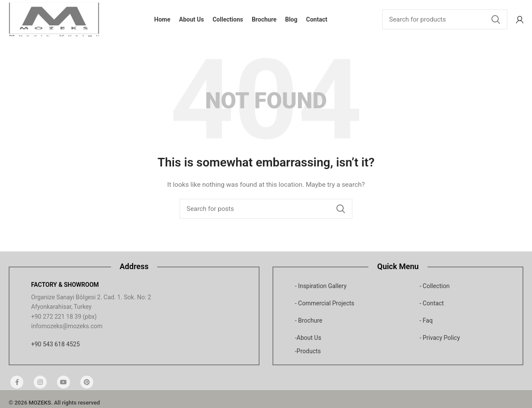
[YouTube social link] (63, 382)
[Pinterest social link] (87, 382)
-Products (308, 351)
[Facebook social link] (17, 382)
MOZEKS (40, 403)
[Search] (445, 19)
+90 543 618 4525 (55, 344)
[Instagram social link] (40, 382)
